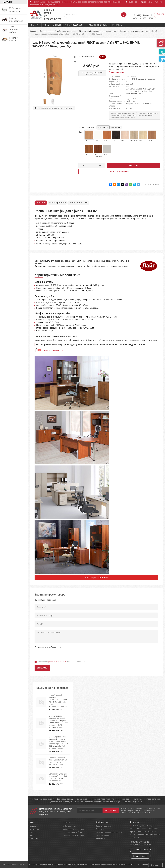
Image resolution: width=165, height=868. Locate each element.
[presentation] (54, 654)
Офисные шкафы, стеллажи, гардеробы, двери (98, 31)
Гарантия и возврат (98, 25)
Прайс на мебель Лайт (53, 351)
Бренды (57, 25)
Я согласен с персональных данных (62, 662)
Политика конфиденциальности (109, 828)
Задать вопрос (140, 852)
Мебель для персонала (66, 31)
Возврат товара (103, 831)
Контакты (117, 25)
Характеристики (60, 202)
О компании (34, 825)
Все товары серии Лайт (96, 578)
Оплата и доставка (74, 25)
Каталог (36, 25)
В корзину (133, 165)
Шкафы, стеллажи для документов (134, 31)
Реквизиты (101, 835)
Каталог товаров (47, 31)
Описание (42, 202)
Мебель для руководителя (74, 825)
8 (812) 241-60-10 (140, 14)
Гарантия (100, 825)
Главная (33, 31)
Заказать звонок (140, 846)
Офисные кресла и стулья (73, 831)
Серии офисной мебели (72, 828)
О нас (46, 25)
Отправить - (42, 668)
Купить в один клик (119, 172)
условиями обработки (57, 662)
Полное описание (117, 72)
